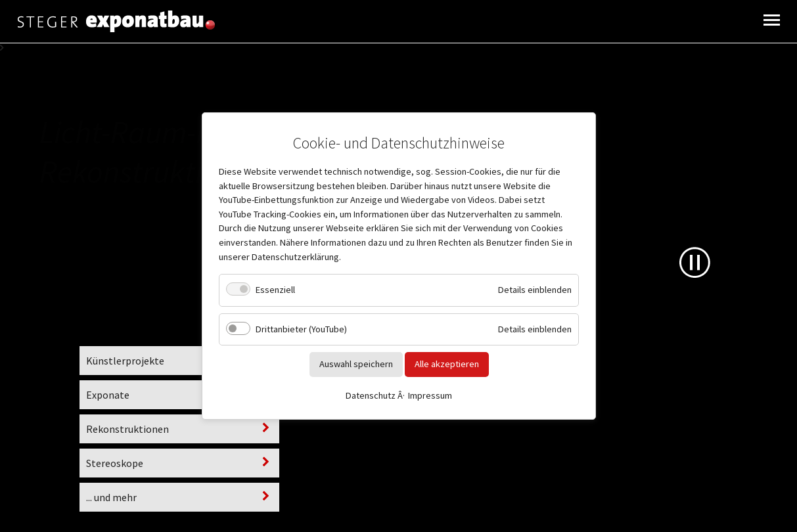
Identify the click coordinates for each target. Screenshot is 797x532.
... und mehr (111, 497)
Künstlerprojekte (125, 361)
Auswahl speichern (355, 364)
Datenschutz (371, 395)
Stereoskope (115, 463)
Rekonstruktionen (127, 429)
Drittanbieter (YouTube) (301, 329)
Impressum (430, 395)
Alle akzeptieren (446, 364)
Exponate (108, 395)
